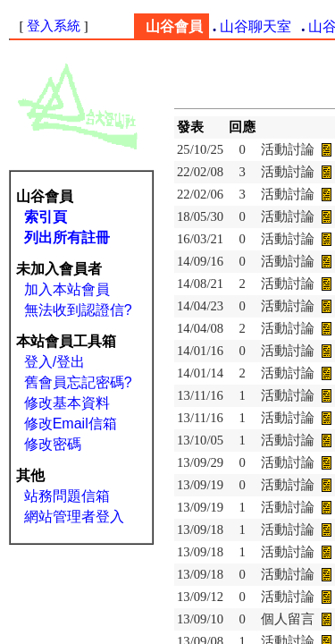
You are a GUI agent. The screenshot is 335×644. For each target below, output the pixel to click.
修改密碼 (53, 444)
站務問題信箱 (67, 496)
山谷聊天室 (255, 26)
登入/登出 (54, 362)
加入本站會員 (67, 289)
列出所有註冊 (67, 237)
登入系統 (54, 26)
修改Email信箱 (71, 424)
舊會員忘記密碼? (78, 382)
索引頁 (46, 217)
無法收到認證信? (78, 310)
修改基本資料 (67, 403)
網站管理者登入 (74, 517)
